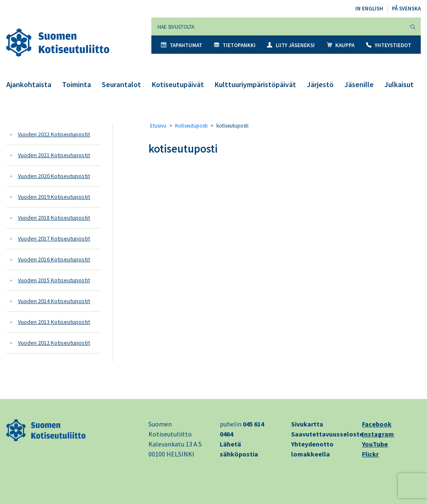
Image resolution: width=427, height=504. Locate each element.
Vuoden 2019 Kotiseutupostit (54, 197)
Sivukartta (307, 424)
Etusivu (158, 126)
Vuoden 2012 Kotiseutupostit (54, 343)
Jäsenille (359, 84)
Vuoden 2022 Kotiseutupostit (54, 134)
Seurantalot (121, 84)
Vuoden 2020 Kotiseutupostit (54, 176)
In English (369, 9)
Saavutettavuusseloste (327, 434)
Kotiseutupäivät (178, 84)
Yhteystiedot (389, 45)
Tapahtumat (182, 45)
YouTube (375, 444)
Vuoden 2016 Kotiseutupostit (54, 259)
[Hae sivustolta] (278, 26)
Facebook (377, 424)
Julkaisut (399, 84)
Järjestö (320, 84)
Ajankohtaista (29, 84)
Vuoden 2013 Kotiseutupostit (54, 322)
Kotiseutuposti (191, 126)
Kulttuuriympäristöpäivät (255, 84)
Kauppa (340, 45)
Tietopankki (235, 45)
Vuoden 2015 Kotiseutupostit (54, 280)
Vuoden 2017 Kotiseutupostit (54, 238)
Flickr (370, 454)
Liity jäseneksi (291, 45)
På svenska (406, 9)
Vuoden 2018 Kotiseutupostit (54, 218)
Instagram (378, 434)
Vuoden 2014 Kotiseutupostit (54, 301)
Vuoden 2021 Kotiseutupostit (54, 155)
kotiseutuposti (183, 148)
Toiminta (77, 84)
